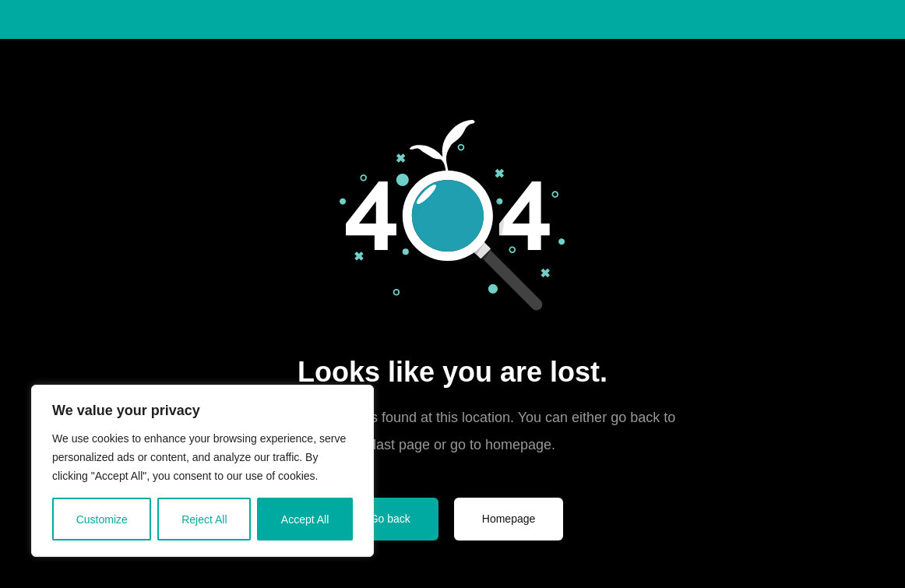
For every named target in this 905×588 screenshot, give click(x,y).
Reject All (204, 519)
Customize (102, 519)
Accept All (305, 519)
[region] (202, 471)
